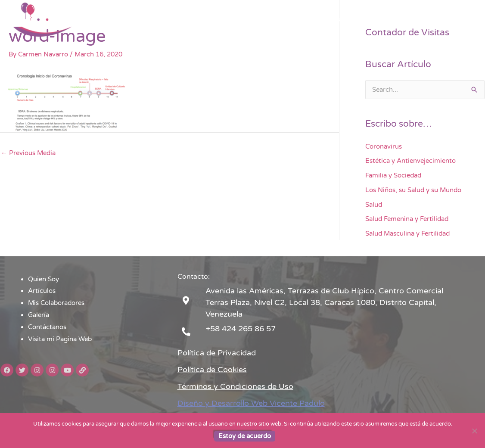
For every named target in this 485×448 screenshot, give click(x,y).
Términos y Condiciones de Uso (235, 386)
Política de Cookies (212, 370)
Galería (331, 19)
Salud (374, 205)
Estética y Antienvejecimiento (410, 161)
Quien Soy (183, 19)
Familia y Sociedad (393, 175)
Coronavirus (384, 146)
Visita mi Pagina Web (438, 19)
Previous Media (28, 153)
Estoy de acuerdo (245, 436)
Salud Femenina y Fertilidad (407, 219)
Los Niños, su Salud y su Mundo (413, 190)
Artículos (225, 19)
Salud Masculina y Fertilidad (407, 233)
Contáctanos (374, 19)
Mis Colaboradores (280, 19)
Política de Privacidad (217, 353)
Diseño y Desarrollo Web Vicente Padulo (251, 403)
